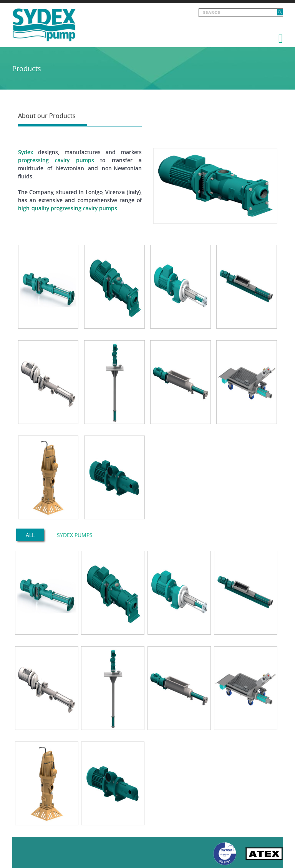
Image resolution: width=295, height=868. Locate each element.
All (30, 535)
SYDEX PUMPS (75, 535)
